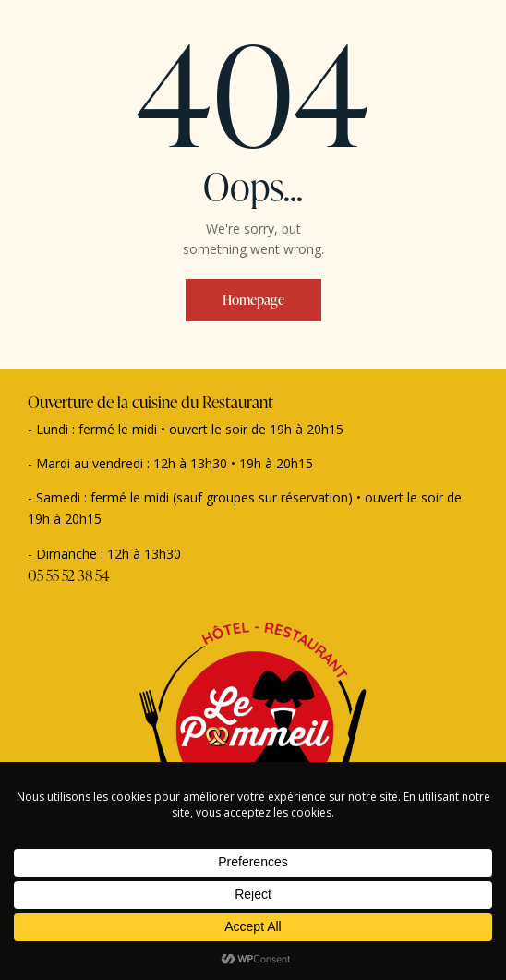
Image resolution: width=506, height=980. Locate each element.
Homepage (253, 300)
